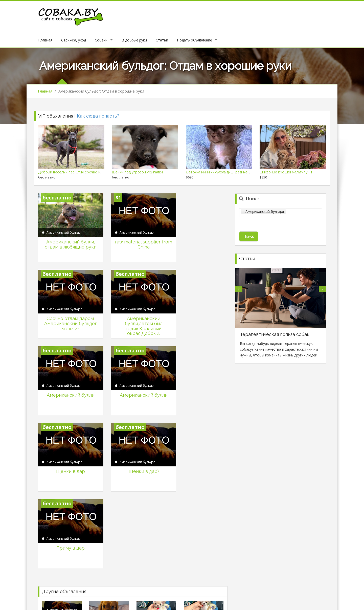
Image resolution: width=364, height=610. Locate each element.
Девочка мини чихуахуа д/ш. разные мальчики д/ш (229, 172)
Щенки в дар (67, 380)
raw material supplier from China (133, 240)
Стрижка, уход (74, 40)
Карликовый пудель (153, 505)
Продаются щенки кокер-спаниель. (214, 505)
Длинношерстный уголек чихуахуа (119, 505)
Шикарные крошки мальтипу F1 (286, 172)
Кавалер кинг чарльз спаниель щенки (121, 463)
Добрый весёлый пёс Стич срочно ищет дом (76, 172)
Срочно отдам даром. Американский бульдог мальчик (198, 242)
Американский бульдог (64, 228)
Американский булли (133, 309)
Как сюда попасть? (98, 116)
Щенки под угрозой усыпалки (137, 172)
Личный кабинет (166, 602)
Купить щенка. (54, 463)
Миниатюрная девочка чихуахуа (69, 505)
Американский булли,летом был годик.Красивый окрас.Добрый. (67, 316)
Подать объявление (195, 40)
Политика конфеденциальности (261, 602)
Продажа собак (311, 602)
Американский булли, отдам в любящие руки (67, 240)
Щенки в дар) (133, 380)
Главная (45, 40)
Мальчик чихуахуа (151, 463)
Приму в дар (198, 380)
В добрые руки (134, 40)
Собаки (101, 40)
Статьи (162, 40)
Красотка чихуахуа (200, 463)
